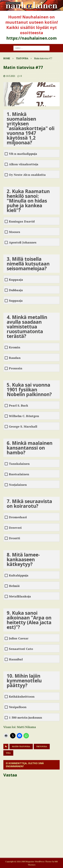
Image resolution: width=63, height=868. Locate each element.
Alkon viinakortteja (24, 164)
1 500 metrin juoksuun (25, 717)
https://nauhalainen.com (32, 38)
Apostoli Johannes (23, 242)
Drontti (15, 538)
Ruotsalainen (19, 474)
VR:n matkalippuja (23, 154)
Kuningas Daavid (22, 221)
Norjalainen (18, 485)
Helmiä (14, 586)
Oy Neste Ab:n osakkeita (27, 175)
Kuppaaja (16, 280)
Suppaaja (16, 301)
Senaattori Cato (21, 649)
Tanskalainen (19, 464)
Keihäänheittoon (22, 697)
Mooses (15, 232)
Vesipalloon (18, 707)
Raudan (15, 358)
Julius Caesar (19, 638)
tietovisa (42, 746)
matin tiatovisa (21, 746)
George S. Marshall (23, 426)
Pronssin (16, 368)
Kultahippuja (19, 575)
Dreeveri (15, 528)
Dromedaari (18, 517)
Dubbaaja (16, 290)
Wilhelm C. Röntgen (24, 416)
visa (8, 753)
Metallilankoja (20, 596)
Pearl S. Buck (18, 405)
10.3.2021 (11, 76)
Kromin (15, 347)
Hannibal (16, 659)
